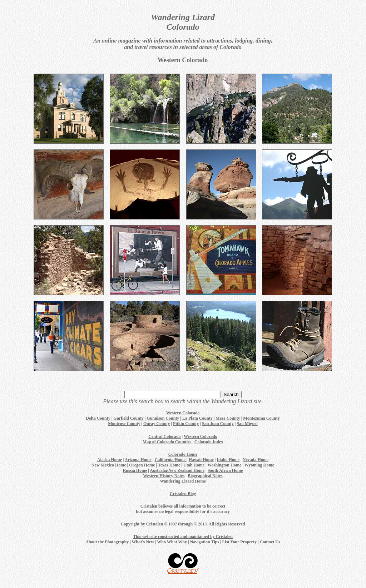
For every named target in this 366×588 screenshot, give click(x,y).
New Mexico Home (109, 465)
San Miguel (247, 424)
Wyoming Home (259, 465)
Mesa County (228, 418)
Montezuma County (261, 418)
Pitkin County (186, 424)
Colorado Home (183, 454)
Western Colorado (183, 413)
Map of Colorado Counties (167, 442)
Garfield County (128, 418)
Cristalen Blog (183, 494)
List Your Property (239, 542)
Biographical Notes (205, 476)
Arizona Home (138, 460)
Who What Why (172, 542)
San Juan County (218, 424)
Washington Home (224, 465)
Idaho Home (228, 460)
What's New (143, 542)
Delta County (98, 418)
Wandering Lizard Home (183, 481)
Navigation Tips (205, 542)
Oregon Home (142, 465)
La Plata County (197, 418)
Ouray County (157, 424)
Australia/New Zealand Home (177, 470)
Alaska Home (110, 460)
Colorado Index (209, 442)
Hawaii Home (201, 460)
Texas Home (169, 465)
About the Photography (107, 542)
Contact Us (270, 542)
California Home (170, 460)
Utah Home (194, 465)
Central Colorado (164, 436)
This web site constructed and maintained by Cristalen (183, 537)
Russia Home (135, 470)
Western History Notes (164, 476)
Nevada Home (256, 460)
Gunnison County (163, 418)
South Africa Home (225, 470)
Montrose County (124, 424)
